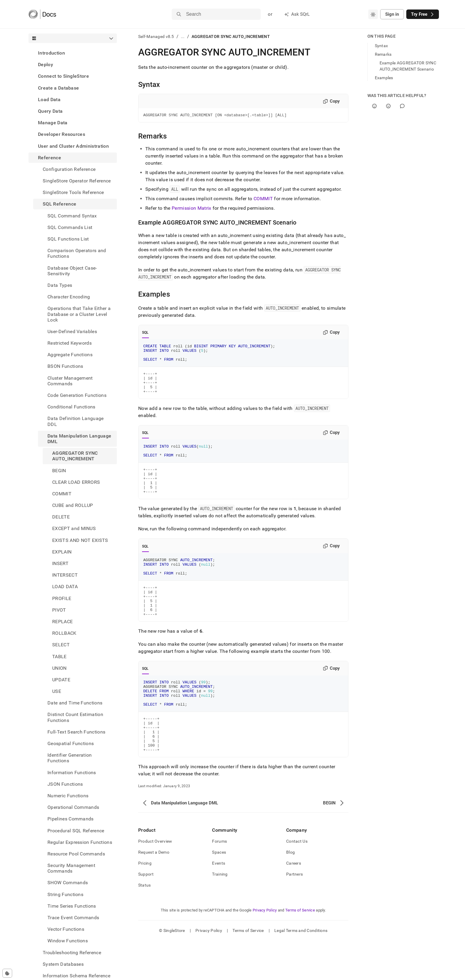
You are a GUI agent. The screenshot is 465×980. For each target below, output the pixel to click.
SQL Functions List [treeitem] (68, 239)
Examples (384, 78)
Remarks (383, 54)
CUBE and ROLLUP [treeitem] (73, 505)
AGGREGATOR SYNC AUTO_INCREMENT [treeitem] (75, 456)
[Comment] (402, 106)
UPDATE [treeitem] (61, 680)
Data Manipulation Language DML (79, 439)
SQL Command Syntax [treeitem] (72, 216)
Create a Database (58, 88)
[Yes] (374, 106)
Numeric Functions (68, 796)
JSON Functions (65, 784)
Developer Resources (62, 134)
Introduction (51, 53)
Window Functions (68, 941)
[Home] (42, 14)
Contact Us (297, 880)
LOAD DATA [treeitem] (65, 587)
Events (219, 902)
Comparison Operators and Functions (77, 253)
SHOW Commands (68, 883)
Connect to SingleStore (63, 76)
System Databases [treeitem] (63, 964)
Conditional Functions (71, 407)
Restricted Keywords (70, 343)
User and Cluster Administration (73, 146)
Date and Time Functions (75, 703)
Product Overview (155, 880)
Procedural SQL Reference (76, 831)
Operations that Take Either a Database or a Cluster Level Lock (79, 314)
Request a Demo (154, 891)
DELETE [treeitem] (61, 517)
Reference (50, 158)
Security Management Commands (71, 868)
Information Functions (72, 773)
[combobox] (373, 14)
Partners (294, 913)
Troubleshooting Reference (72, 953)
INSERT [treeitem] (60, 563)
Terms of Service (300, 949)
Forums (219, 880)
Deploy (46, 65)
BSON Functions (65, 366)
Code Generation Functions (77, 395)
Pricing (145, 902)
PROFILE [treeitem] (62, 598)
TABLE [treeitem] (59, 657)
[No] (388, 106)
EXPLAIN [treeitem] (62, 552)
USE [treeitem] (57, 691)
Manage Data (53, 123)
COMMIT (263, 199)
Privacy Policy (265, 949)
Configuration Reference (69, 169)
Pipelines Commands (71, 819)
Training (220, 913)
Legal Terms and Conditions (301, 970)
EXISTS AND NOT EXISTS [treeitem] (80, 540)
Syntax (382, 46)
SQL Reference (59, 204)
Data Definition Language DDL (76, 421)
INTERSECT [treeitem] (65, 575)
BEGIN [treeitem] (59, 471)
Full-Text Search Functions (76, 732)
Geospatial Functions (71, 743)
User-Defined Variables (72, 331)
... (183, 36)
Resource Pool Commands (76, 854)
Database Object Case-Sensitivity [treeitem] (72, 271)
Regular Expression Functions (80, 842)
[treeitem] (73, 53)
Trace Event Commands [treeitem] (73, 918)
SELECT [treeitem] (61, 645)
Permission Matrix (191, 209)
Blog (290, 891)
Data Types (60, 285)
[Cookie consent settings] (7, 973)
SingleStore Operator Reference (77, 181)
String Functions (65, 894)
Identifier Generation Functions (70, 758)
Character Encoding (69, 297)
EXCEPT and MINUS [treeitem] (74, 528)
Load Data (49, 100)
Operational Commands (73, 807)
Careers (294, 902)
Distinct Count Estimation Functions (75, 717)
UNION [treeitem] (59, 668)
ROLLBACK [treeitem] (64, 633)
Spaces (219, 891)
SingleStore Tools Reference (73, 192)
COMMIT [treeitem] (62, 494)
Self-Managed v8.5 (156, 36)
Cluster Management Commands (70, 381)
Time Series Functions (72, 906)
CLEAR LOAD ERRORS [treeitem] (76, 482)
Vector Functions (66, 929)
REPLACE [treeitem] (62, 622)
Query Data (50, 111)
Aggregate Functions (70, 355)
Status (145, 924)
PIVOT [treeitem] (59, 610)
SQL (145, 333)
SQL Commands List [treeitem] (70, 227)
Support (146, 913)
